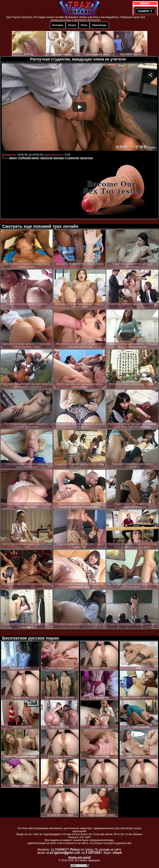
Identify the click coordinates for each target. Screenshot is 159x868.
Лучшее (72, 25)
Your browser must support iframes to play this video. (79, 108)
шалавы (59, 158)
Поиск (84, 25)
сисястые (86, 158)
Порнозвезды (99, 25)
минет (13, 158)
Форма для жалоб (79, 857)
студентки (72, 158)
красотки (46, 158)
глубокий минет (29, 158)
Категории (58, 25)
